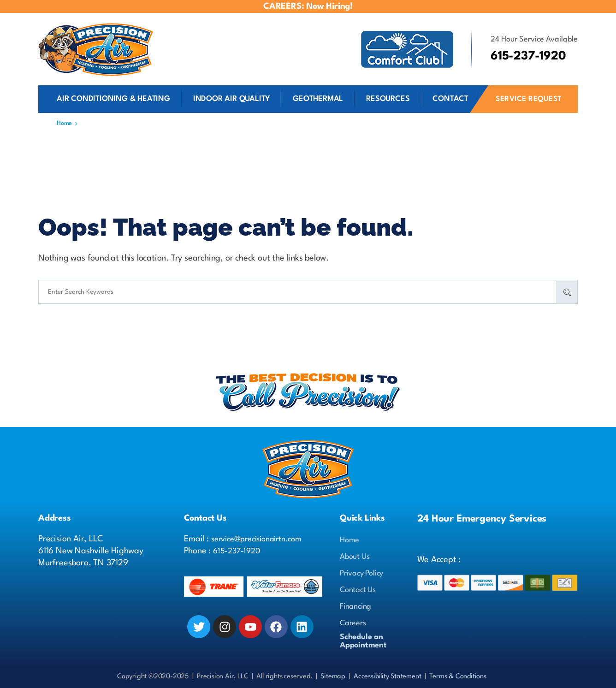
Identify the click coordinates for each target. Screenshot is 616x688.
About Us (355, 557)
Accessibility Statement (387, 677)
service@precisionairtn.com (256, 539)
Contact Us (358, 590)
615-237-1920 (237, 551)
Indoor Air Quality (231, 99)
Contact (450, 99)
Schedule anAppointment (363, 641)
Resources (388, 99)
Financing (355, 607)
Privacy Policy (361, 573)
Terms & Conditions (458, 677)
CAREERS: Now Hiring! (308, 6)
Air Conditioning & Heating (113, 99)
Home (349, 540)
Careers (353, 623)
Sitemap (333, 677)
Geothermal (318, 99)
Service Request (529, 99)
